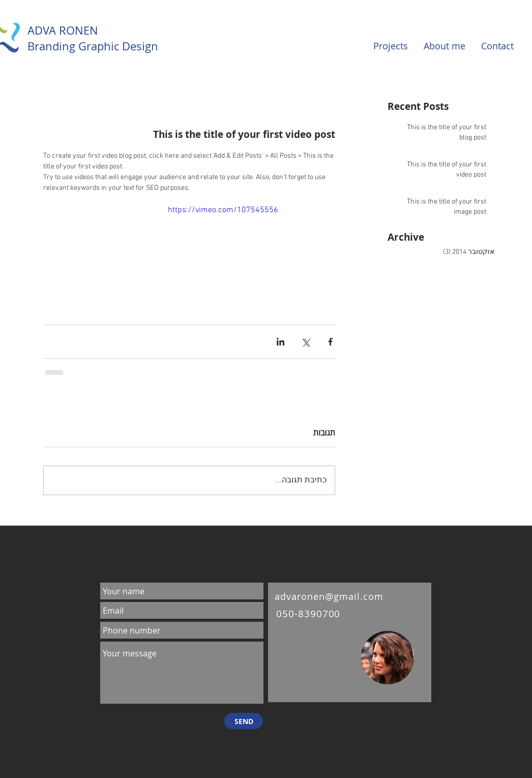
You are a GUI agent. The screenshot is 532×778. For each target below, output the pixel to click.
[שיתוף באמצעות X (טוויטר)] (305, 342)
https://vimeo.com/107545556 (223, 210)
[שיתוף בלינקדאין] (280, 342)
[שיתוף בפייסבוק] (330, 342)
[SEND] (244, 721)
